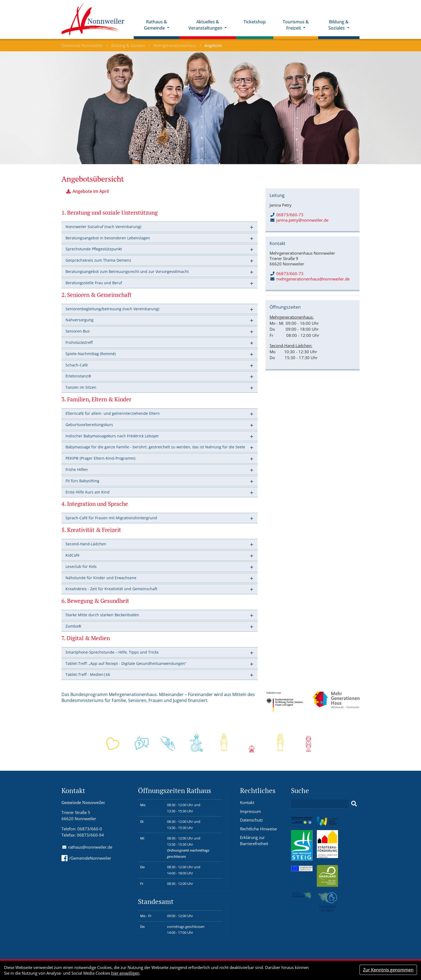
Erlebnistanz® (78, 376)
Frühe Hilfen (77, 469)
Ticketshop (255, 22)
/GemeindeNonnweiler (86, 858)
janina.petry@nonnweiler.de (302, 220)
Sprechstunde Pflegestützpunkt (94, 249)
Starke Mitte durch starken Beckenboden (102, 615)
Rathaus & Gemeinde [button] (155, 25)
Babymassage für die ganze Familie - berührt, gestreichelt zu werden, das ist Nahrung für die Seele (155, 447)
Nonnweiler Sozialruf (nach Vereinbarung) (103, 227)
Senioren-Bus (78, 331)
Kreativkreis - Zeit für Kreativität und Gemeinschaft (111, 589)
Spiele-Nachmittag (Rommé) (91, 354)
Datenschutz (251, 820)
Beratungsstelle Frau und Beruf (94, 283)
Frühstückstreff (79, 342)
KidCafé (72, 555)
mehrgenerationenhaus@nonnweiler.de (313, 279)
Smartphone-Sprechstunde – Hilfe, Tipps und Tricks (112, 652)
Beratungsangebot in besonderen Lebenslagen (108, 238)
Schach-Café (77, 365)
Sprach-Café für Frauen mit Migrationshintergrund (111, 518)
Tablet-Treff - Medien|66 (88, 674)
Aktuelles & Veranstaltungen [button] (206, 25)
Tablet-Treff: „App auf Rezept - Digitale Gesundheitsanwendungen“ (126, 663)
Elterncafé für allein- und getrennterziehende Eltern (113, 413)
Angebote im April (91, 191)
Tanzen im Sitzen (81, 387)
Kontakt (247, 802)
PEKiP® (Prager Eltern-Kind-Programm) (100, 458)
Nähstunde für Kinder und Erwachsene (101, 578)
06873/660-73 (287, 215)
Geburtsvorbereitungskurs (89, 425)
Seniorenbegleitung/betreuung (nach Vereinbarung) (112, 309)
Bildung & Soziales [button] (338, 25)
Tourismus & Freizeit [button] (296, 25)
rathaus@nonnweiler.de (90, 847)
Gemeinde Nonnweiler (83, 45)
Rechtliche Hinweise (258, 829)
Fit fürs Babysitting (82, 481)
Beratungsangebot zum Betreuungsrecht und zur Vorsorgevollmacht (127, 271)
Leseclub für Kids (81, 566)
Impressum (251, 811)
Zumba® (73, 626)
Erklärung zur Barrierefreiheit (254, 840)
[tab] (159, 227)
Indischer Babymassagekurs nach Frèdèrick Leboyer (112, 436)
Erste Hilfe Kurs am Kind (88, 492)
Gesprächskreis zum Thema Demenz (98, 260)
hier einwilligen (125, 973)
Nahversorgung (79, 320)
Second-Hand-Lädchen (86, 544)
